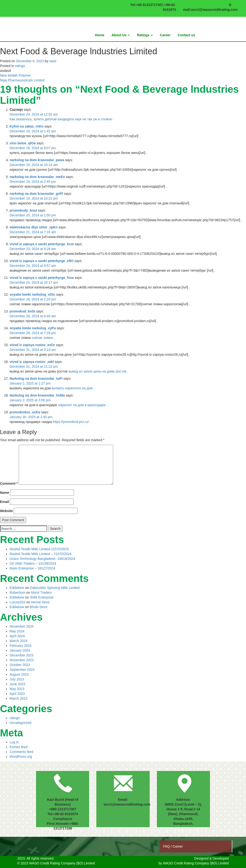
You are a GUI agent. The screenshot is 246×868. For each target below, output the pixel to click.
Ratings (145, 35)
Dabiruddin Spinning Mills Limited (55, 588)
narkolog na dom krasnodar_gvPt (36, 194)
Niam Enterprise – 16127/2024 (32, 568)
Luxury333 (17, 602)
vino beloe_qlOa (23, 143)
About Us (121, 35)
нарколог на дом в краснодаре (82, 405)
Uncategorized (20, 723)
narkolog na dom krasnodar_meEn (37, 177)
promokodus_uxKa (25, 412)
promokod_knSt (22, 311)
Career (165, 35)
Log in (14, 742)
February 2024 (21, 646)
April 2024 (17, 636)
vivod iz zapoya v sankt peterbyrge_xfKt (42, 261)
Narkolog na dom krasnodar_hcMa (37, 395)
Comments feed (22, 752)
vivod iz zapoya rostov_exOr (32, 345)
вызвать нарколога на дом (72, 388)
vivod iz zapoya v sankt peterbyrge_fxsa (42, 278)
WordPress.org (21, 757)
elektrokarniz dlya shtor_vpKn (34, 227)
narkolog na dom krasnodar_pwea (37, 160)
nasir (53, 61)
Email (4, 502)
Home (100, 35)
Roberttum (17, 593)
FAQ (167, 846)
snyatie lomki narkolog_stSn (32, 294)
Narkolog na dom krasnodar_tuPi (36, 379)
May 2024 (17, 631)
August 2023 (19, 674)
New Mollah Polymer (15, 75)
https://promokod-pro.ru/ (71, 422)
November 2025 (22, 626)
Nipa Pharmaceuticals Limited (22, 80)
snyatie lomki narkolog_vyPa (33, 328)
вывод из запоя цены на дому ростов (97, 371)
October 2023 (20, 665)
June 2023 (17, 684)
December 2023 (22, 655)
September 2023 (22, 670)
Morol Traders (41, 593)
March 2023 (18, 698)
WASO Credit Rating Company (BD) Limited (196, 863)
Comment (9, 483)
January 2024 (20, 650)
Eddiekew (17, 588)
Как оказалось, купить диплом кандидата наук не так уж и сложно (61, 119)
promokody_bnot (23, 210)
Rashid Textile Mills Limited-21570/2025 (39, 549)
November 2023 (22, 660)
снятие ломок (42, 338)
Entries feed (19, 747)
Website (6, 511)
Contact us (186, 35)
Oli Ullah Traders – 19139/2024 (33, 563)
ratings (20, 66)
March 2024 (18, 641)
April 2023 (17, 694)
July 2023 (17, 679)
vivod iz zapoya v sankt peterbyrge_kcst (42, 244)
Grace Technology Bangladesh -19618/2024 (42, 559)
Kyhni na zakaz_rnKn (27, 126)
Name (5, 493)
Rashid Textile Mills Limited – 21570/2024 (40, 554)
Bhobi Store (39, 607)
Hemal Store (40, 602)
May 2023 (17, 689)
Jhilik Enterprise (42, 597)
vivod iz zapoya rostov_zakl (32, 362)
